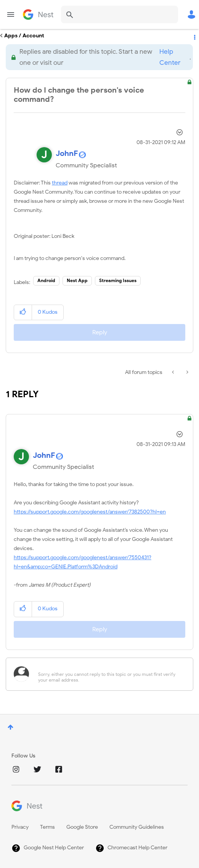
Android (46, 280)
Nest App (77, 280)
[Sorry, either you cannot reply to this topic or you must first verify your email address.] (109, 674)
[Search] (120, 14)
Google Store (82, 827)
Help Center (170, 57)
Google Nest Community (38, 14)
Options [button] (194, 36)
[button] (23, 312)
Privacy (20, 827)
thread (60, 183)
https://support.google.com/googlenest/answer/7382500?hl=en (90, 512)
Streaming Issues (118, 280)
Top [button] (10, 727)
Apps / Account (24, 36)
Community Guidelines (137, 827)
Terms (47, 827)
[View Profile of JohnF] (67, 153)
